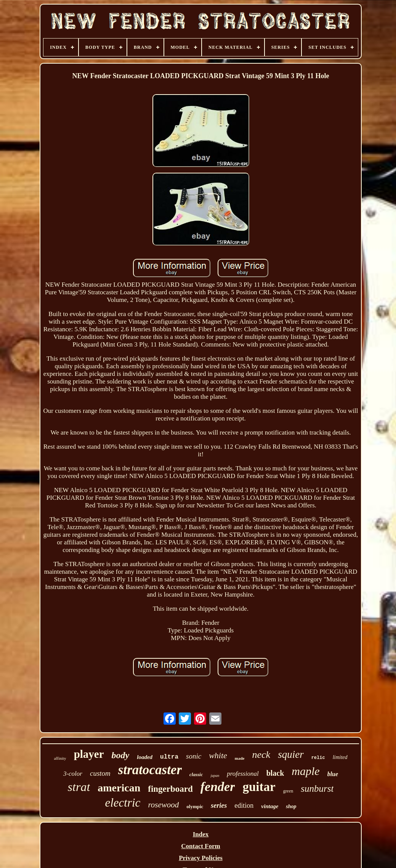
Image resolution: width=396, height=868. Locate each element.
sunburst (317, 789)
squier (291, 754)
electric (123, 803)
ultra (169, 757)
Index (201, 834)
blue (333, 774)
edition (244, 805)
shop (291, 806)
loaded (145, 757)
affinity (60, 758)
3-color (73, 774)
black (275, 773)
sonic (194, 756)
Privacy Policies (201, 858)
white (218, 755)
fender (218, 787)
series (219, 805)
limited (340, 757)
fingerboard (170, 789)
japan (215, 776)
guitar (259, 787)
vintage (270, 806)
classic (196, 774)
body (121, 755)
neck (261, 755)
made (240, 758)
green (288, 791)
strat (79, 787)
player (89, 754)
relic (318, 758)
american (119, 788)
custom (100, 773)
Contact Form (200, 846)
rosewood (163, 805)
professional (243, 774)
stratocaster (150, 770)
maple (305, 771)
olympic (195, 806)
